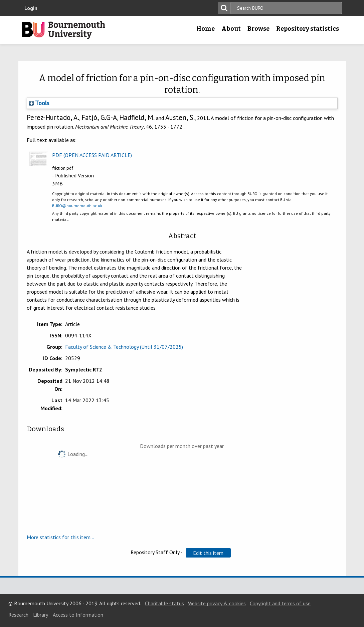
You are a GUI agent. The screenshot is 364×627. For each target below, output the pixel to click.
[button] (208, 553)
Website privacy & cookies (217, 603)
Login (31, 8)
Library (41, 615)
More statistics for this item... (60, 537)
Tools (39, 103)
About (231, 29)
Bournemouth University (63, 30)
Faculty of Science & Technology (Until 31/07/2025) (124, 347)
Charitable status (164, 603)
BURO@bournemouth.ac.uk (77, 206)
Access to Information (78, 615)
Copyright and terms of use (280, 603)
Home (206, 29)
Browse (258, 29)
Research (18, 615)
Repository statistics (308, 29)
